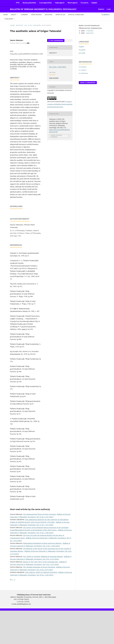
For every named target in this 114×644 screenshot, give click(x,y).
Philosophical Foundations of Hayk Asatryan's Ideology (43, 559)
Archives (49, 15)
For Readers (83, 67)
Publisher (9, 19)
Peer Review (36, 15)
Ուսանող (84, 3)
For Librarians (83, 73)
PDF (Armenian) (57, 41)
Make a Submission (88, 83)
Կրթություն (60, 3)
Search (106, 15)
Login (109, 9)
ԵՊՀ (18, 3)
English (81, 47)
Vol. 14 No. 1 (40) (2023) (32, 25)
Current (24, 15)
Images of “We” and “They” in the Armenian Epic (41, 577)
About (14, 15)
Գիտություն (73, 3)
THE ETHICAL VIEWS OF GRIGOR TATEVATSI (41, 588)
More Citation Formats (56, 136)
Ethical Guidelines (76, 15)
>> (15, 595)
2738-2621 (90, 31)
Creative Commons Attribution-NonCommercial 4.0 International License (60, 104)
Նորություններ (45, 3)
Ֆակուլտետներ (29, 3)
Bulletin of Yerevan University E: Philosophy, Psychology (43, 9)
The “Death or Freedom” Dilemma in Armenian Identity (43, 572)
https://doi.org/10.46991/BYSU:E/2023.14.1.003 (26, 54)
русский (82, 53)
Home (5, 15)
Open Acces (60, 15)
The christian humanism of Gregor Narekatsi (39, 582)
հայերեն (82, 50)
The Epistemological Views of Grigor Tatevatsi (40, 530)
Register (101, 9)
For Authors (83, 70)
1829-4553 (90, 33)
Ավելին (94, 3)
